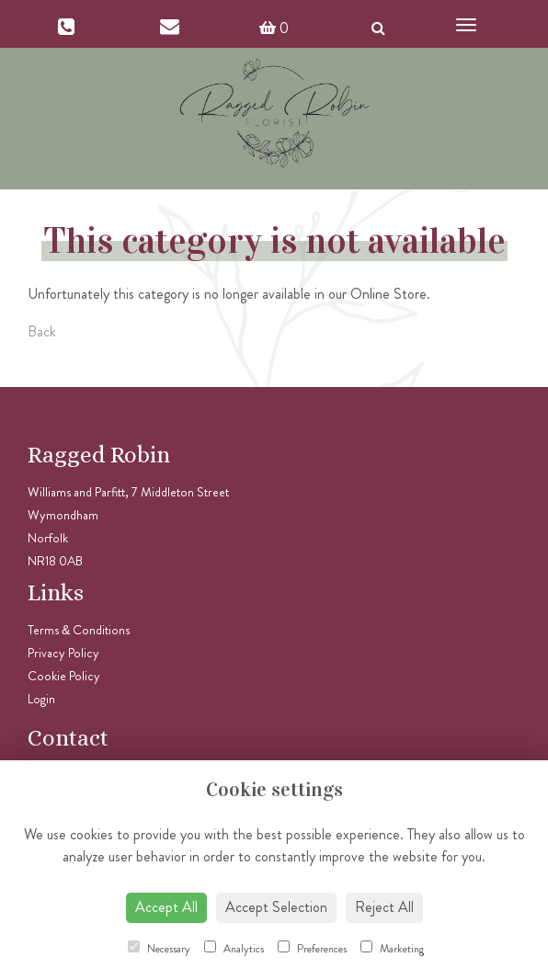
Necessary (159, 949)
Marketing (393, 949)
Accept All (166, 907)
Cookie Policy (64, 676)
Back (42, 331)
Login (41, 699)
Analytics (234, 949)
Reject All (384, 907)
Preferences (312, 949)
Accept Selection (276, 907)
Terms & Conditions (79, 630)
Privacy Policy (63, 653)
